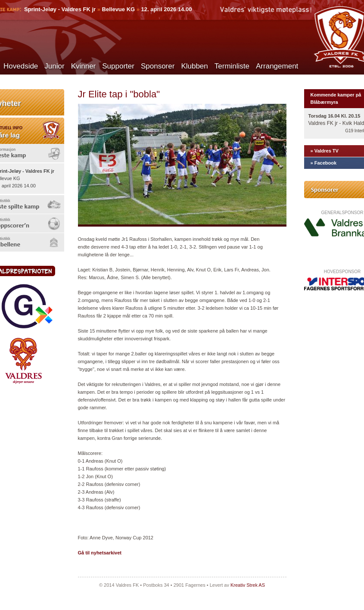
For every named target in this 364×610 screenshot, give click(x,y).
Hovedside (21, 66)
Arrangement (277, 66)
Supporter (118, 66)
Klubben (194, 66)
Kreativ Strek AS (248, 585)
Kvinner (84, 66)
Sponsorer (158, 66)
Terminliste (232, 66)
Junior (54, 66)
